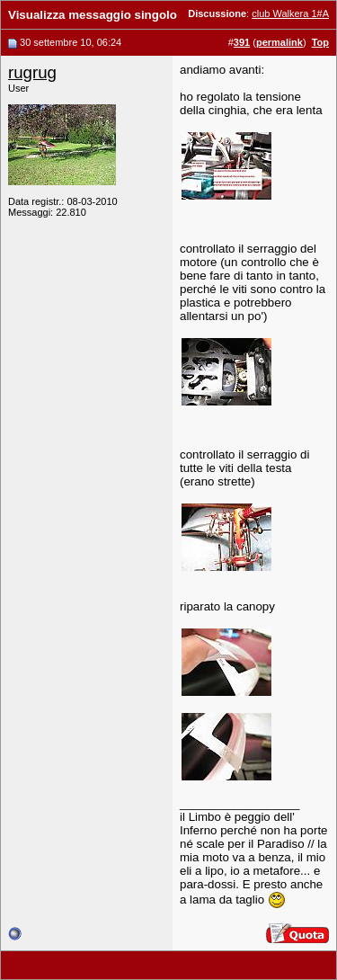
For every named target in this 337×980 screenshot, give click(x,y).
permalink (279, 42)
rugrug (32, 72)
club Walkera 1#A (290, 13)
